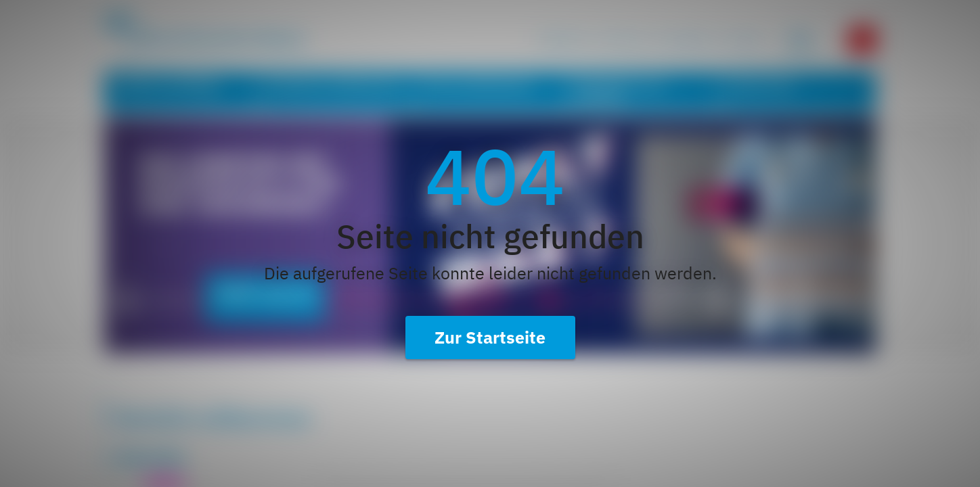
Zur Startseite (490, 337)
